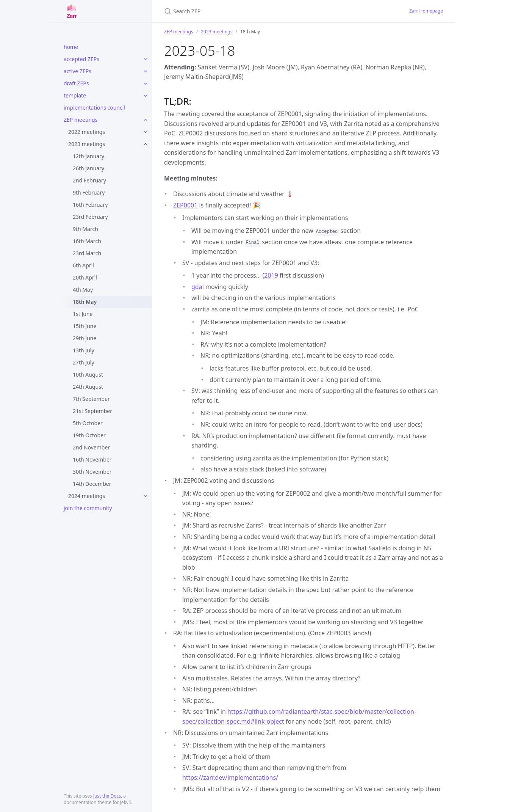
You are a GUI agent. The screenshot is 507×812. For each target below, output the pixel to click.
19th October (89, 435)
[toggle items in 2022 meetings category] (146, 132)
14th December (92, 484)
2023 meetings (87, 144)
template (75, 95)
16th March (87, 241)
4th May (83, 290)
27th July (84, 362)
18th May (85, 302)
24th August (88, 387)
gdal (198, 287)
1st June (83, 314)
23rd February (90, 217)
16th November (92, 459)
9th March (85, 229)
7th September (91, 399)
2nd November (91, 447)
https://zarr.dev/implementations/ (230, 777)
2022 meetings (87, 132)
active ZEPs (77, 71)
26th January (88, 168)
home (71, 47)
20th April (85, 277)
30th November (92, 472)
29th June (84, 338)
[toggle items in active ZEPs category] (146, 71)
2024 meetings (87, 496)
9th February (89, 192)
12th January (88, 156)
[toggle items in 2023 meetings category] (146, 144)
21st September (92, 411)
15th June (84, 326)
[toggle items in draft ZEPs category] (146, 83)
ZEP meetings (81, 120)
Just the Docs (107, 796)
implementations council (94, 108)
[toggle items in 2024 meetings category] (146, 496)
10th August (88, 375)
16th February (90, 205)
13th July (84, 350)
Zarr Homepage (426, 11)
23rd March (87, 253)
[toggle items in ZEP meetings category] (146, 120)
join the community (88, 508)
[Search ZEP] (253, 11)
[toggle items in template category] (146, 96)
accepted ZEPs (81, 59)
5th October (88, 423)
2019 (271, 275)
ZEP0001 (185, 205)
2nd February (89, 180)
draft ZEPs (76, 83)
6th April (83, 265)
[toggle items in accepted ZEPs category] (146, 59)
